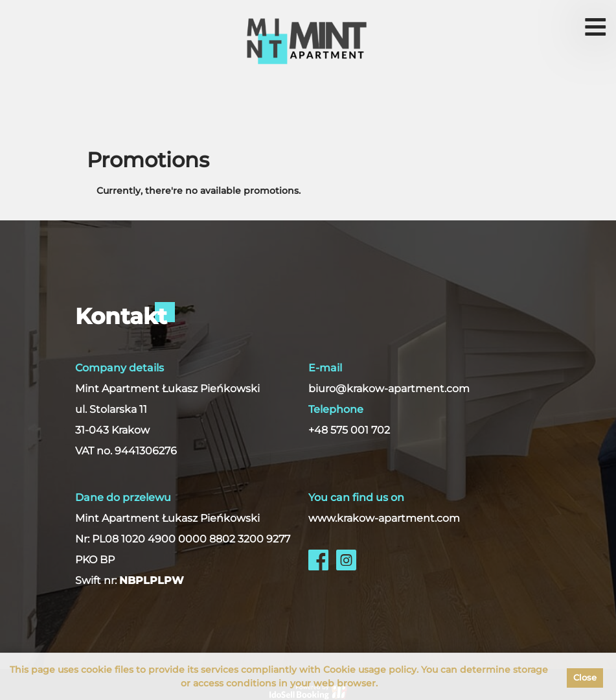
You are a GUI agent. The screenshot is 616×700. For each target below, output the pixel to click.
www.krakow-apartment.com (384, 518)
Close (585, 677)
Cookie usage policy (370, 670)
